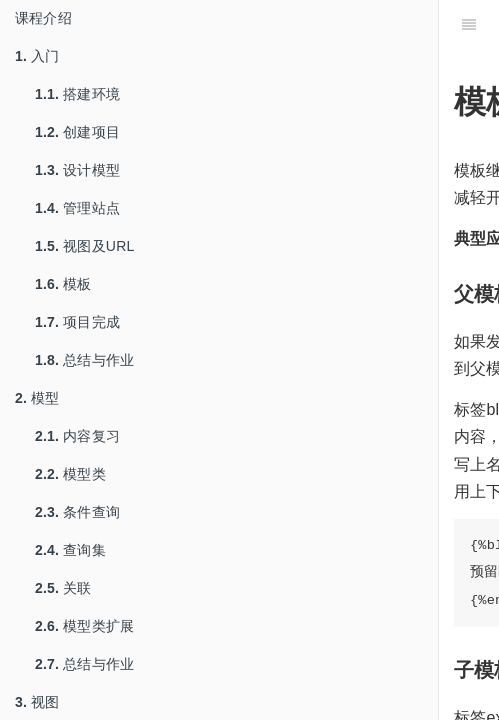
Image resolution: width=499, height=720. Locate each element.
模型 (37, 398)
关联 (63, 588)
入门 (37, 56)
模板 (63, 284)
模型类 (70, 474)
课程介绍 (43, 18)
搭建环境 (77, 94)
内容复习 (77, 436)
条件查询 (77, 512)
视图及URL (84, 246)
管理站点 (77, 208)
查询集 (70, 550)
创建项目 (77, 132)
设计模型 (77, 170)
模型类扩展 (84, 626)
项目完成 (77, 322)
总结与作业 (84, 360)
